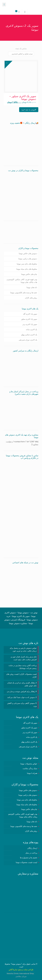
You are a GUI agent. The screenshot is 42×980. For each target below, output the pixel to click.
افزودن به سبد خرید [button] (29, 110)
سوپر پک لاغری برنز (30, 324)
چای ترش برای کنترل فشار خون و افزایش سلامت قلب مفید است (24, 658)
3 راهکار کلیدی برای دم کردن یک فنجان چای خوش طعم (22, 684)
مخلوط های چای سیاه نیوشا (27, 269)
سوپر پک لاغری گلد (30, 314)
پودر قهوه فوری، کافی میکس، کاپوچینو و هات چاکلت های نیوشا (22, 281)
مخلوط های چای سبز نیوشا (27, 264)
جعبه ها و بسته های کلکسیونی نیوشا (24, 293)
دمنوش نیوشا (16, 964)
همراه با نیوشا (32, 773)
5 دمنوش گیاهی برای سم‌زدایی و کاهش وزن (22, 705)
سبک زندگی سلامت (30, 768)
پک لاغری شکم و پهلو (29, 335)
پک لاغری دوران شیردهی (28, 340)
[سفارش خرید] (21, 54)
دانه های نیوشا (32, 287)
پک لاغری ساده (32, 329)
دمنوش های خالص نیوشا (28, 253)
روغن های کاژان (31, 298)
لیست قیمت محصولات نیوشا (26, 862)
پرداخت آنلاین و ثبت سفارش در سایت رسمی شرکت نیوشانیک (23, 667)
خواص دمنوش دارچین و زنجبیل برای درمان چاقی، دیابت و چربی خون (23, 649)
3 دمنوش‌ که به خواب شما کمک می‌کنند (22, 697)
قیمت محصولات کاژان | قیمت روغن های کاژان (21, 676)
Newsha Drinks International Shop (20, 974)
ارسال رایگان (32, 848)
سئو (20, 970)
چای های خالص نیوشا (29, 274)
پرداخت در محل (31, 853)
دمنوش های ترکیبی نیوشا (28, 259)
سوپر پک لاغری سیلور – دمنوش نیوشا (23, 98)
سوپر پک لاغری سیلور (29, 319)
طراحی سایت (28, 970)
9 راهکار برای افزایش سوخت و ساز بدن (22, 691)
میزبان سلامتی (21, 976)
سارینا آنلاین (13, 970)
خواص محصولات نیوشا (29, 764)
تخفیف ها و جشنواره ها (29, 858)
